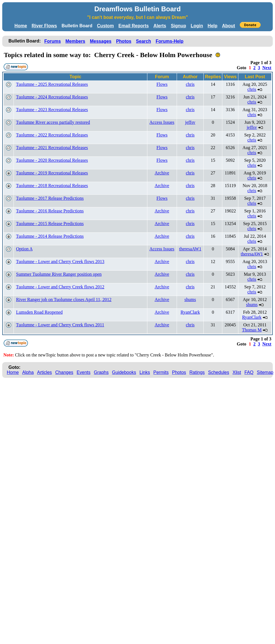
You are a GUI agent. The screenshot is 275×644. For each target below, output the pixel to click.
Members (75, 41)
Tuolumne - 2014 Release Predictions (50, 236)
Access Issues (162, 122)
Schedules (219, 372)
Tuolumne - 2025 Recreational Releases (52, 84)
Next (267, 68)
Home (21, 26)
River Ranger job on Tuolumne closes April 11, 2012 (64, 299)
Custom (105, 26)
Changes (64, 372)
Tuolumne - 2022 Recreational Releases (52, 135)
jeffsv (190, 122)
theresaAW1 (190, 249)
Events (84, 372)
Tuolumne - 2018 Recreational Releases (52, 186)
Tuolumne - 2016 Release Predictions (50, 211)
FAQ (249, 372)
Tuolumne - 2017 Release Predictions (50, 198)
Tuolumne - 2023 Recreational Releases (52, 110)
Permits (161, 372)
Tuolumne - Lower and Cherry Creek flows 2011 (60, 325)
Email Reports (134, 26)
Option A (24, 249)
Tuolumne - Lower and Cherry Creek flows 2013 (60, 262)
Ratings (197, 372)
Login (197, 26)
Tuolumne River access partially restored (53, 122)
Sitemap (265, 372)
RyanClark (190, 312)
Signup (178, 26)
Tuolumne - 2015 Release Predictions (50, 224)
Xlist (237, 372)
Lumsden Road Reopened (39, 312)
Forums (53, 41)
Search (144, 41)
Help (213, 26)
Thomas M (252, 330)
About (229, 26)
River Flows (44, 26)
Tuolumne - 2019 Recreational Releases (52, 173)
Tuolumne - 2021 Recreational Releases (52, 148)
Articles (45, 372)
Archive (162, 173)
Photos (124, 41)
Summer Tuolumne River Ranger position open (59, 274)
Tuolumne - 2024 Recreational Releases (52, 97)
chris (190, 84)
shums (190, 299)
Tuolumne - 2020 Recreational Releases (52, 160)
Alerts (160, 26)
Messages (101, 41)
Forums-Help (169, 41)
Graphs (101, 372)
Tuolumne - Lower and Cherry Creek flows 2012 (60, 287)
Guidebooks (124, 372)
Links (145, 372)
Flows (162, 84)
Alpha (28, 372)
